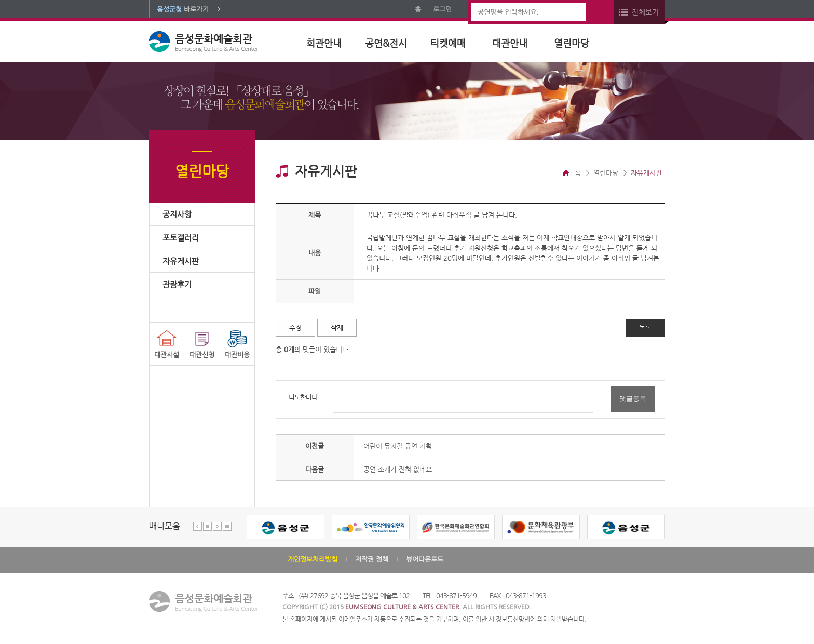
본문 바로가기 (0, 0)
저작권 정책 (372, 559)
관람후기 (177, 284)
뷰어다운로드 (425, 559)
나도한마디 (303, 397)
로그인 (442, 9)
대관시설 (167, 354)
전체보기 (645, 12)
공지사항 (177, 214)
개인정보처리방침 (313, 559)
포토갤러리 (181, 238)
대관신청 (202, 354)
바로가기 (183, 9)
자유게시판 (181, 261)
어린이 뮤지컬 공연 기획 (398, 446)
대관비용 (237, 354)
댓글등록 (633, 399)
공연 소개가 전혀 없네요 (398, 469)
